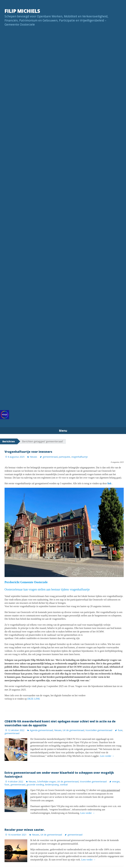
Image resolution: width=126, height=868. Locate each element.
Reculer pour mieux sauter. (25, 830)
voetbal (64, 785)
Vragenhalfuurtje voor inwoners (28, 452)
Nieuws (33, 457)
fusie (120, 730)
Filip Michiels (22, 11)
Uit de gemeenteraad (73, 730)
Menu (63, 431)
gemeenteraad (50, 457)
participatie (64, 457)
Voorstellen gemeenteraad (99, 730)
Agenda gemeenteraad (41, 730)
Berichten (9, 441)
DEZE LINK (33, 699)
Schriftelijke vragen (46, 782)
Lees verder (107, 756)
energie (116, 782)
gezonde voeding (35, 785)
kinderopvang (52, 785)
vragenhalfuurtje (80, 457)
